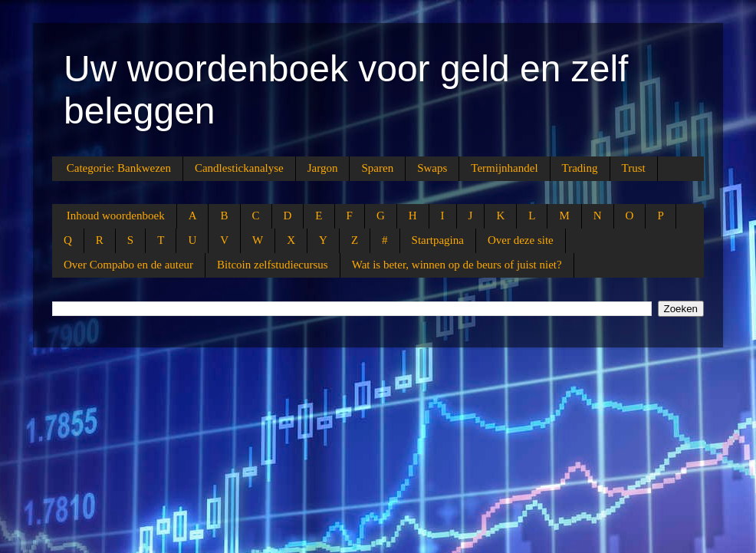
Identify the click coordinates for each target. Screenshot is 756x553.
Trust (634, 168)
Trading (580, 168)
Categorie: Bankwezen (119, 168)
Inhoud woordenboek (116, 216)
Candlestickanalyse (239, 168)
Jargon (323, 168)
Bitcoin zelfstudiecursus (273, 265)
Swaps (432, 168)
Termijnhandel (504, 168)
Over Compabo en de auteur (128, 265)
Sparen (377, 168)
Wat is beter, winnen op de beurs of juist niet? (457, 265)
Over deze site (521, 240)
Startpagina (438, 240)
